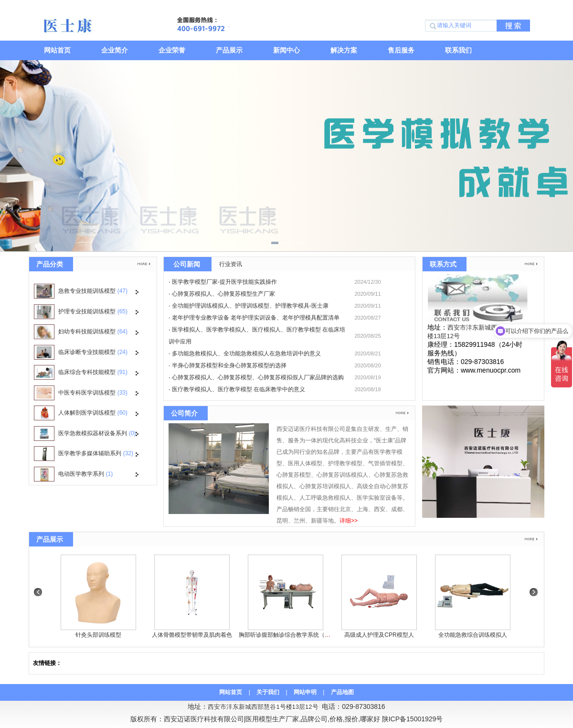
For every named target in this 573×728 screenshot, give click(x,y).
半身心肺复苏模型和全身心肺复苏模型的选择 (229, 365)
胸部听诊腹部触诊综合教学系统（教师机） (293, 635)
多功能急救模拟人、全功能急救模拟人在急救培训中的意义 (246, 353)
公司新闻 (187, 264)
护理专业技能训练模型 (81, 312)
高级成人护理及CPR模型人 (379, 635)
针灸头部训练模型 (98, 635)
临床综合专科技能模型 (81, 372)
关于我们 (268, 692)
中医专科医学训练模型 (81, 393)
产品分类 (50, 264)
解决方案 (344, 50)
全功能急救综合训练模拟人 (473, 635)
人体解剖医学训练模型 (81, 413)
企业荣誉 (172, 50)
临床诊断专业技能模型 (81, 352)
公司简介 (184, 413)
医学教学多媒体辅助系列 (84, 454)
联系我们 (458, 50)
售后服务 (401, 50)
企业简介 (115, 50)
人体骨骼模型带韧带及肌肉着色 (192, 635)
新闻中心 (286, 50)
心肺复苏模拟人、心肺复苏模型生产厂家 (223, 294)
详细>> (349, 521)
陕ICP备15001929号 (413, 719)
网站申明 (305, 692)
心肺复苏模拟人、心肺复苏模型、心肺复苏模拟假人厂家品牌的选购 (258, 377)
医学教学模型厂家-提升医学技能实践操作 (224, 282)
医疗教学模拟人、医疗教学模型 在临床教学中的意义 (239, 389)
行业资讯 (231, 264)
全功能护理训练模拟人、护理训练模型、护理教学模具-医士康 (250, 306)
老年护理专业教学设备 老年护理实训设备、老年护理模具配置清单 (256, 318)
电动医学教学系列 (73, 474)
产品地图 (342, 692)
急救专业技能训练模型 (81, 291)
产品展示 (229, 50)
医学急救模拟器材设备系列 (85, 434)
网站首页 (57, 50)
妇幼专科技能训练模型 (81, 332)
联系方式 (443, 264)
